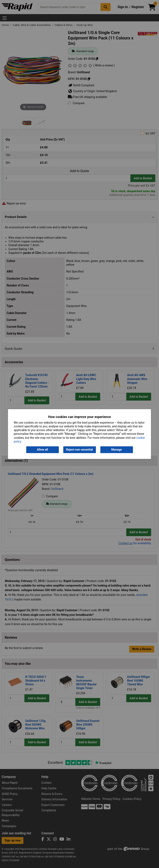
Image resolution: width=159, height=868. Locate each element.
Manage (117, 450)
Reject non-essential (79, 450)
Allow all (42, 450)
